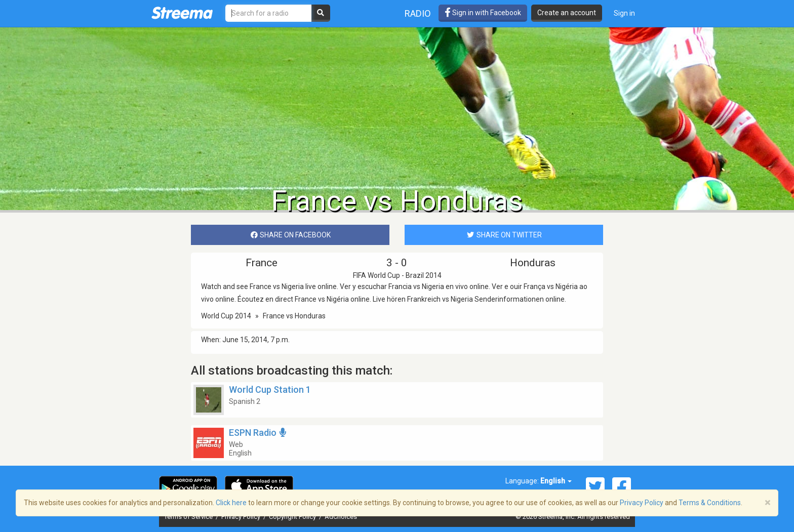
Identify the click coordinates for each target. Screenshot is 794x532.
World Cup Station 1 (270, 390)
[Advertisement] (397, 105)
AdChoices (341, 517)
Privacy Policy (242, 517)
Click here (231, 503)
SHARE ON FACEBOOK (290, 235)
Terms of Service (189, 517)
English (556, 481)
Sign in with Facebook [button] (483, 13)
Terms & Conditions (710, 503)
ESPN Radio (259, 433)
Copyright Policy (293, 517)
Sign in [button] (624, 13)
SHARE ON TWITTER (504, 235)
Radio (418, 13)
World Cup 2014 (226, 316)
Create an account (567, 13)
